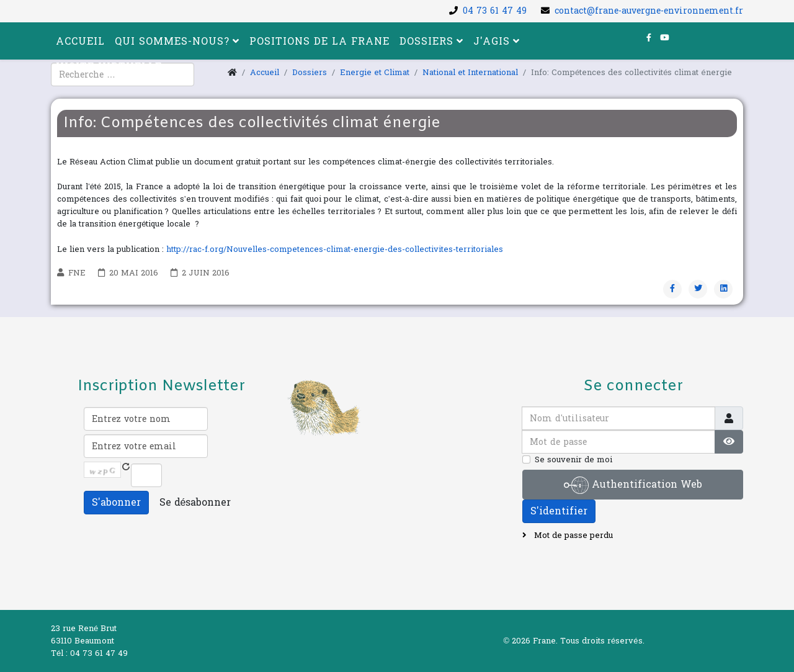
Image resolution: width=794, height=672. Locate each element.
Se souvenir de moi (573, 460)
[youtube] (665, 38)
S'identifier (559, 511)
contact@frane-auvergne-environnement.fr (649, 11)
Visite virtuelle (109, 67)
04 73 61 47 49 (495, 11)
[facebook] (649, 38)
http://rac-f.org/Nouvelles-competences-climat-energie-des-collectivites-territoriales (335, 249)
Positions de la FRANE (319, 41)
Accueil (80, 41)
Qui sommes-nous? (172, 41)
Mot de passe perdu (572, 535)
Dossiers (426, 41)
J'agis (492, 41)
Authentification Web (633, 485)
